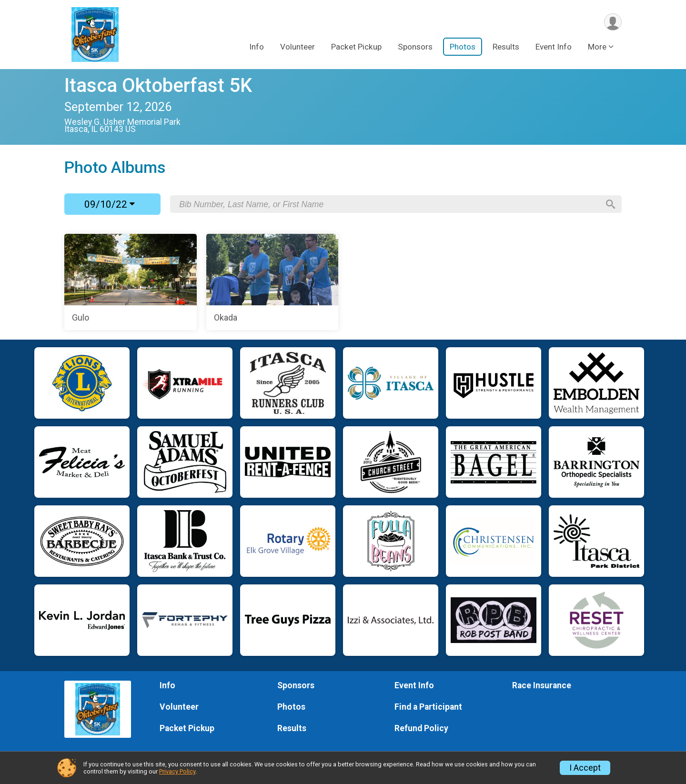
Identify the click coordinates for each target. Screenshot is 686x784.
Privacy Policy (177, 771)
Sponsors (415, 47)
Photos (463, 47)
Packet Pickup (356, 47)
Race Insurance (542, 685)
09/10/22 (110, 204)
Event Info (554, 47)
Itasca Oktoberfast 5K (158, 85)
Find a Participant (428, 707)
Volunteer (298, 47)
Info (257, 47)
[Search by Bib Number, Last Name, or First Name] (389, 204)
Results (506, 47)
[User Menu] (613, 22)
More (597, 47)
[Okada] (272, 282)
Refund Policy (421, 728)
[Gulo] (131, 282)
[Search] (610, 204)
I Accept (585, 768)
